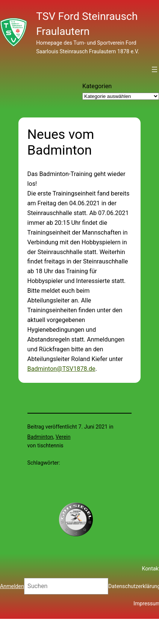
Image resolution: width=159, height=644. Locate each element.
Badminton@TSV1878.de (61, 369)
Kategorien (97, 86)
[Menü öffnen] (154, 69)
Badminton (40, 437)
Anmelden (12, 586)
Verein (63, 437)
